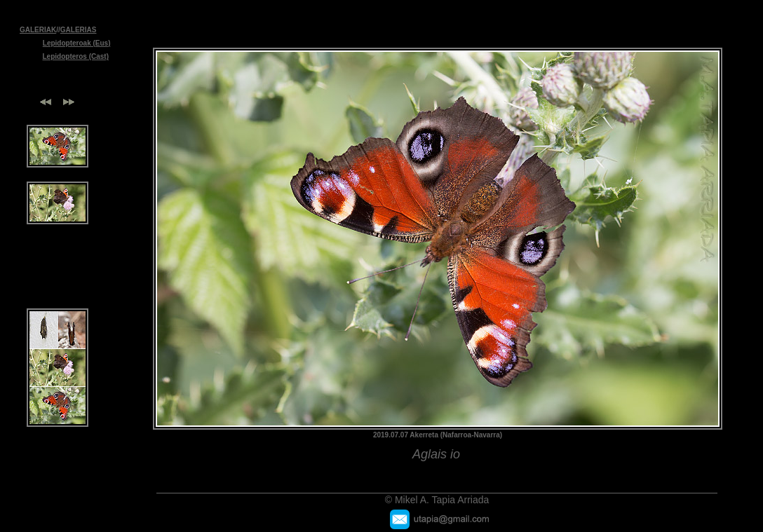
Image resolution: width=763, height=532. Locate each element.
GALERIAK (38, 30)
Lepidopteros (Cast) (76, 56)
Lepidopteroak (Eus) (77, 43)
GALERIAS (79, 30)
